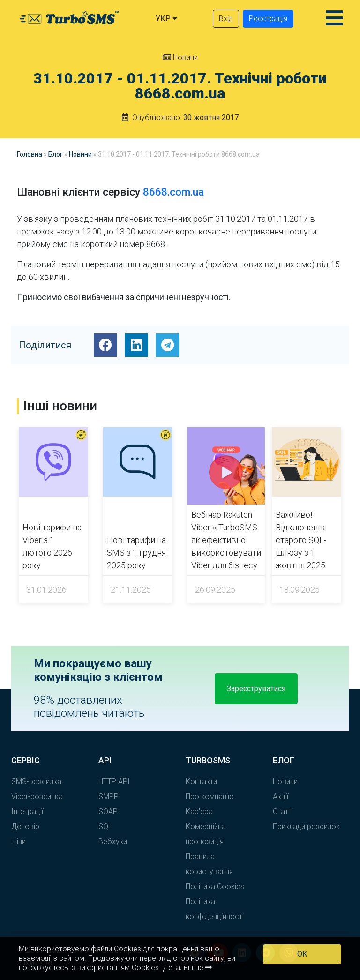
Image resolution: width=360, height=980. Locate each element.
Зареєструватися (256, 689)
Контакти (201, 781)
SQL (105, 826)
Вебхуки (113, 841)
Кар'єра (199, 811)
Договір (25, 826)
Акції (281, 796)
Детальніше (187, 968)
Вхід (226, 19)
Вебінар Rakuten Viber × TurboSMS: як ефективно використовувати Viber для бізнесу (226, 540)
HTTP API (114, 781)
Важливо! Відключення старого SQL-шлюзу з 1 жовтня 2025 (301, 540)
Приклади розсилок (306, 826)
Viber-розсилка (37, 796)
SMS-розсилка (36, 781)
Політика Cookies (215, 886)
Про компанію (210, 796)
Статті (283, 811)
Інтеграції (27, 811)
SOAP (108, 811)
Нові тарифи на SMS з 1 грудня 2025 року (136, 553)
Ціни (19, 841)
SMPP (109, 796)
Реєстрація (268, 19)
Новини (180, 57)
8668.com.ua (173, 192)
